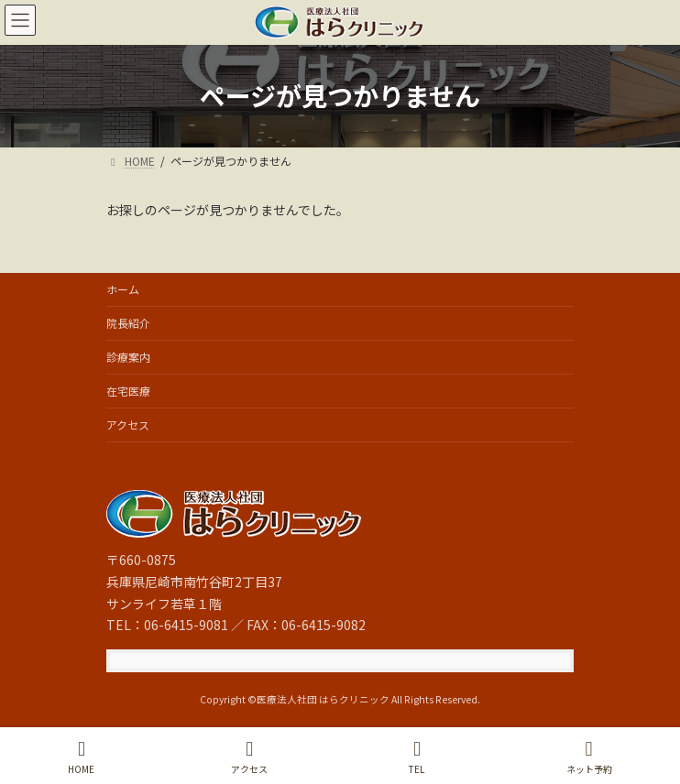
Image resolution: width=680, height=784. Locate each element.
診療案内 (128, 357)
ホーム (123, 289)
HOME (81, 757)
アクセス (128, 425)
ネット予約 (589, 757)
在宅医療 (128, 391)
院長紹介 (128, 323)
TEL (417, 757)
